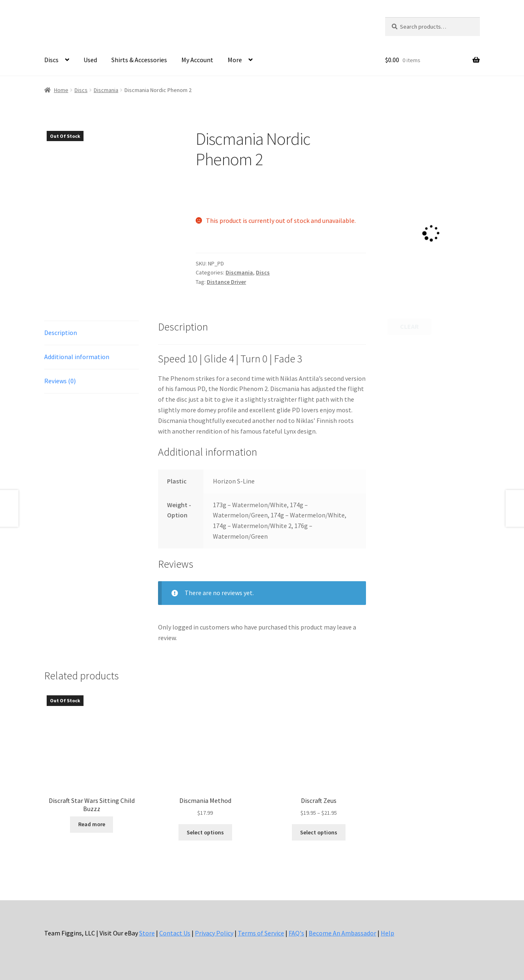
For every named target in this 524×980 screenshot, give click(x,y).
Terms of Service (261, 933)
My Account (197, 60)
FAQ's (296, 933)
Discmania (106, 90)
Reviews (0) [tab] (60, 381)
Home (61, 90)
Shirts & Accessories (139, 60)
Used (90, 60)
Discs (51, 60)
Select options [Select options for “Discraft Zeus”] (319, 832)
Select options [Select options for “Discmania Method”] (205, 832)
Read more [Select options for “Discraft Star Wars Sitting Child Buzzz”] (92, 824)
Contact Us (175, 933)
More (235, 60)
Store (147, 933)
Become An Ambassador (342, 933)
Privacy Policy (214, 933)
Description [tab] (61, 333)
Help (387, 933)
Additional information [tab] (77, 357)
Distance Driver (226, 282)
